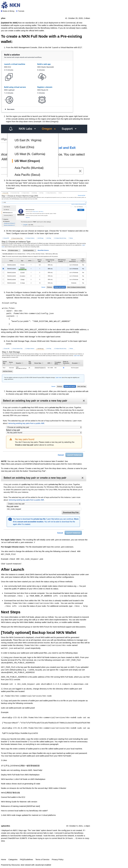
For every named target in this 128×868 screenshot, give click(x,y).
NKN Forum (45, 627)
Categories (13, 859)
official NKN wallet (36, 31)
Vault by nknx (53, 622)
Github (51, 617)
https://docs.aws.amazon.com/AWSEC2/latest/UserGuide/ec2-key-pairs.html (33, 464)
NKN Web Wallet (27, 622)
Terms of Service (42, 859)
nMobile (76, 622)
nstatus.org (72, 586)
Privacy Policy (58, 859)
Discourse (16, 865)
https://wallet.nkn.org (41, 753)
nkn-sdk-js (33, 620)
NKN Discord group (22, 627)
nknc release (75, 593)
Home (3, 859)
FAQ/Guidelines (26, 859)
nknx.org (36, 586)
